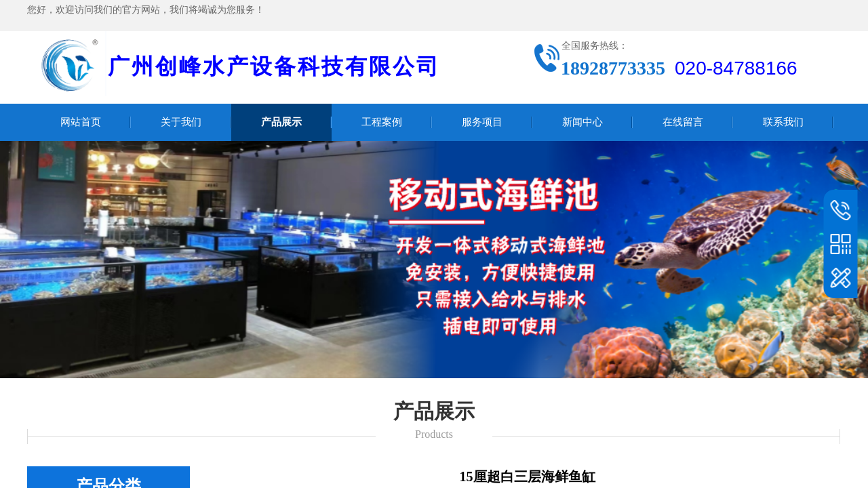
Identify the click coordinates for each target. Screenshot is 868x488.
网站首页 (81, 122)
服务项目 (482, 122)
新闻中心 (583, 122)
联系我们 (783, 122)
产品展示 (281, 122)
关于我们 (181, 122)
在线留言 (683, 122)
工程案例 (382, 122)
